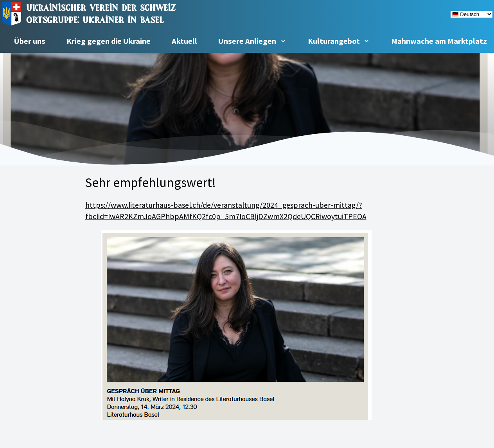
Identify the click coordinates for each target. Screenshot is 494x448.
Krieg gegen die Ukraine (109, 41)
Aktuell (184, 41)
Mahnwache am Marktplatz (439, 41)
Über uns (30, 41)
